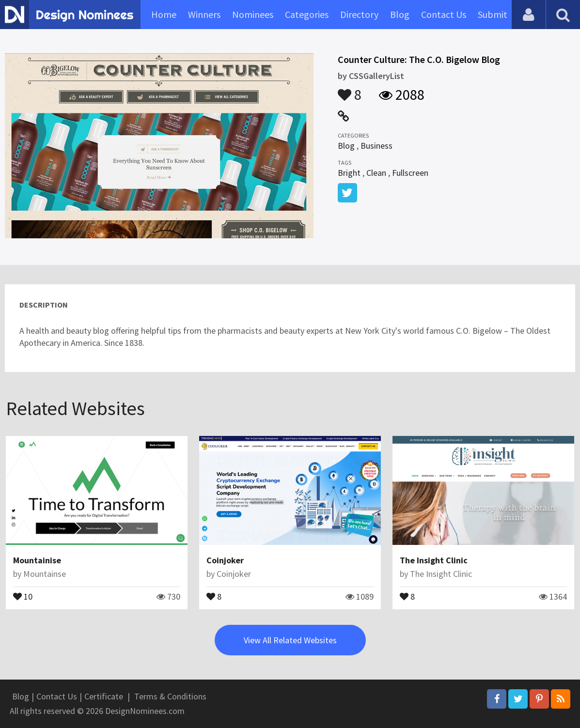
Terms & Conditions (170, 696)
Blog (400, 14)
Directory (359, 14)
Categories (307, 14)
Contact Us (444, 14)
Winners (204, 14)
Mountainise (37, 560)
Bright (349, 173)
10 (23, 596)
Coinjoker (225, 560)
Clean (376, 173)
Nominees (253, 14)
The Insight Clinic (434, 560)
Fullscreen (410, 173)
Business (376, 146)
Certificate (104, 696)
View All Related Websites (290, 640)
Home (164, 14)
